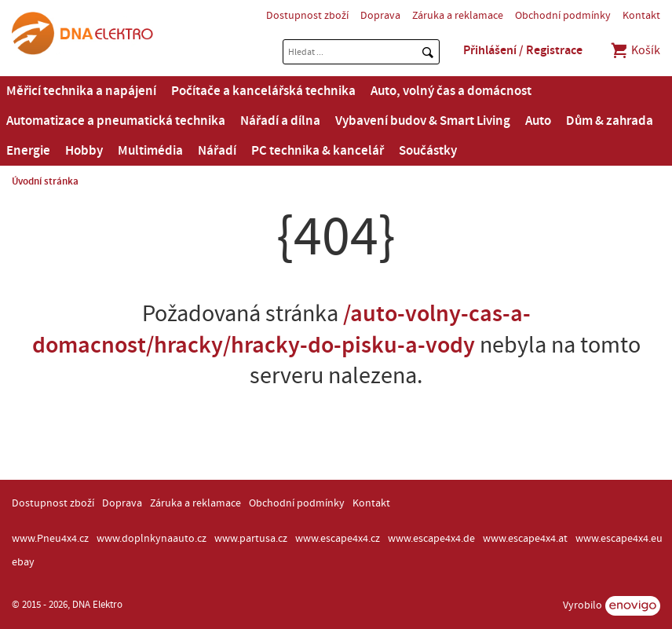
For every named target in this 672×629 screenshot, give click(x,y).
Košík (635, 50)
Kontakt (641, 16)
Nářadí (217, 151)
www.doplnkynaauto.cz (152, 539)
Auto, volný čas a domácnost (451, 91)
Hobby (84, 151)
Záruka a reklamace (458, 16)
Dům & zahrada (610, 121)
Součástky (428, 151)
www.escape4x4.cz (338, 539)
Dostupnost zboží (307, 16)
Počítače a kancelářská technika (263, 91)
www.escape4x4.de (431, 539)
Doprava (380, 16)
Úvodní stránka (45, 181)
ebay (23, 562)
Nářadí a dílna (280, 121)
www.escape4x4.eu (619, 539)
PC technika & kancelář (318, 151)
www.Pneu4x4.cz (50, 539)
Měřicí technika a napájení (81, 91)
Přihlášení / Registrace (523, 50)
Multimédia (150, 151)
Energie (28, 151)
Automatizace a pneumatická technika (116, 121)
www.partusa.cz (251, 539)
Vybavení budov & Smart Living (423, 121)
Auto (538, 121)
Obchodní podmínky (563, 16)
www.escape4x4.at (525, 539)
